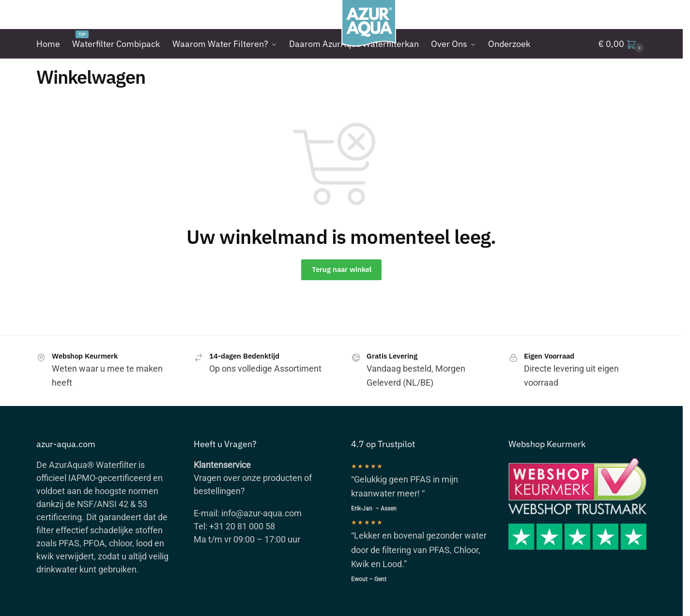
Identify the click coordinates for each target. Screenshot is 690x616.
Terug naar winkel (342, 269)
